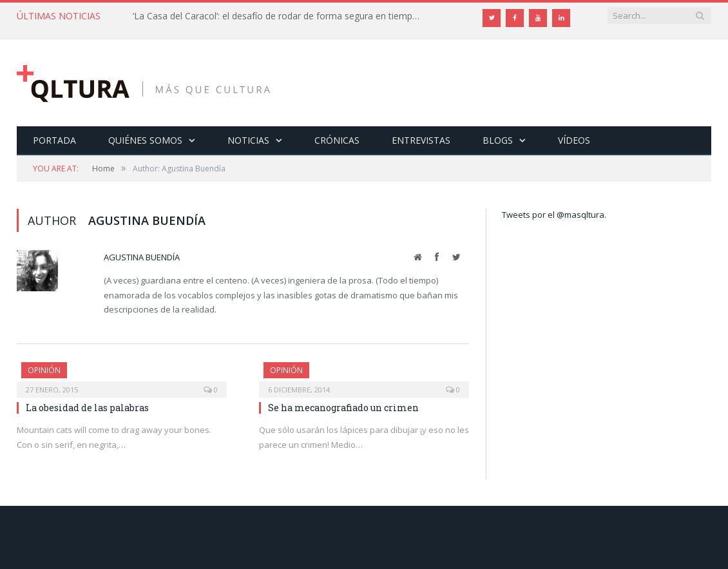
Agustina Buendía (142, 257)
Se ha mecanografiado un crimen (343, 408)
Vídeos (574, 140)
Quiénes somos (145, 140)
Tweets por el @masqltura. (554, 215)
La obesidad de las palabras (87, 408)
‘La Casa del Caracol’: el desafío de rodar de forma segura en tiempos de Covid (281, 16)
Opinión (44, 370)
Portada (54, 140)
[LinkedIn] (561, 18)
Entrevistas (421, 140)
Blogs (498, 140)
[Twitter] (492, 18)
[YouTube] (538, 18)
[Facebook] (515, 18)
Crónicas (337, 140)
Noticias (248, 140)
